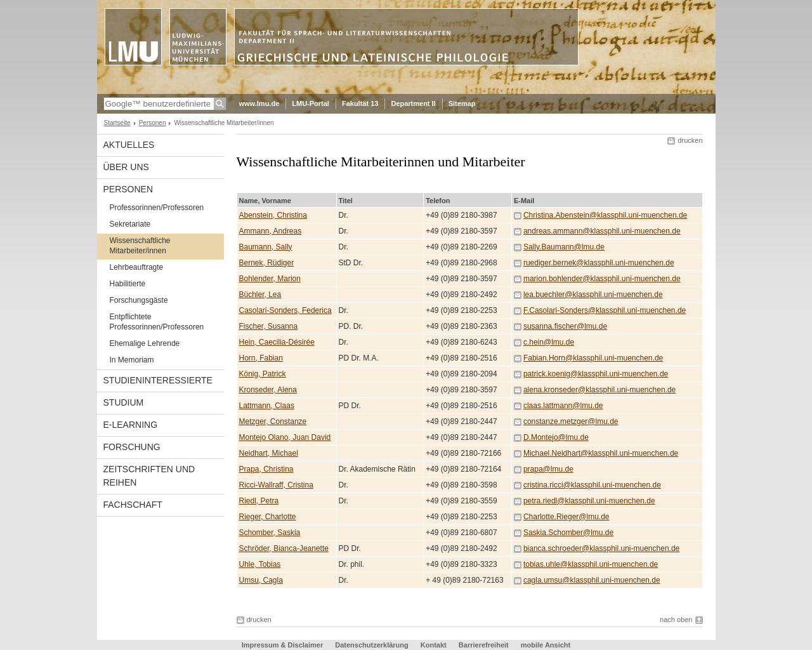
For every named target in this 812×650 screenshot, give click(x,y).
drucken (690, 140)
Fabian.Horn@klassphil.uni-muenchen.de (593, 358)
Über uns (126, 167)
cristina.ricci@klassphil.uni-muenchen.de (592, 485)
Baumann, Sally (266, 247)
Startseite (117, 123)
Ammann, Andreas (271, 231)
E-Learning (131, 425)
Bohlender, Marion (270, 279)
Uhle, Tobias (260, 564)
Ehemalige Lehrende (145, 343)
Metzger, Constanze (273, 421)
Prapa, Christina (266, 469)
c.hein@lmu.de (549, 342)
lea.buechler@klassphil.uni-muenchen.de (593, 295)
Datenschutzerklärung (372, 645)
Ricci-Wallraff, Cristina (276, 485)
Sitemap (462, 103)
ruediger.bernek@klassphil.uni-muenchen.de (599, 263)
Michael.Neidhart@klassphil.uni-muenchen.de (601, 453)
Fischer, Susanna (269, 326)
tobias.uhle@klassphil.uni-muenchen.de (591, 564)
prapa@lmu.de (548, 469)
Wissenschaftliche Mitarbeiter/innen (140, 246)
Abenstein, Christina (273, 215)
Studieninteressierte (158, 380)
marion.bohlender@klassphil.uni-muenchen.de (602, 279)
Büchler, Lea (260, 295)
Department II (413, 103)
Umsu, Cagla (261, 580)
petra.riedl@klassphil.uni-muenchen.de (589, 501)
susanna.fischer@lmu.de (565, 326)
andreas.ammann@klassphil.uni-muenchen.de (602, 231)
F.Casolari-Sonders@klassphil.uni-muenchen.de (605, 310)
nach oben (676, 620)
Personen (153, 123)
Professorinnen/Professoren (157, 208)
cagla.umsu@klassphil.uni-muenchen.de (592, 580)
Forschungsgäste (139, 300)
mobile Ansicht (546, 645)
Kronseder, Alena (268, 390)
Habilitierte (128, 284)
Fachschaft (133, 505)
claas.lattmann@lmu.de (563, 406)
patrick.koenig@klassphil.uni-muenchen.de (596, 374)
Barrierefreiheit (485, 645)
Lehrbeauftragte (137, 267)
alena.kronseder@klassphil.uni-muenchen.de (599, 390)
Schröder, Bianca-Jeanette (284, 548)
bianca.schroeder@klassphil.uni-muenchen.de (601, 548)
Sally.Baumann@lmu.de (564, 247)
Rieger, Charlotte (268, 517)
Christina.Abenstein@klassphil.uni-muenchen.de (605, 215)
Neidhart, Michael (269, 453)
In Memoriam (132, 360)
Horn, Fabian (261, 358)
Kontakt (434, 645)
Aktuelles (129, 145)
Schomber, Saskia (270, 533)
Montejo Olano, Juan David (285, 437)
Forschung (132, 447)
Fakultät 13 (360, 103)
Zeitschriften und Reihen (149, 476)
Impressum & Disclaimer (282, 645)
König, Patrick (263, 374)
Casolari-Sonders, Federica (285, 310)
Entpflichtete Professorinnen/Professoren (157, 322)
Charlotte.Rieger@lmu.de (566, 517)
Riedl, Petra (259, 501)
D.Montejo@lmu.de (556, 437)
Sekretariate (130, 224)
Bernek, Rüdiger (267, 263)
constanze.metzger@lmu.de (571, 421)
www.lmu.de (259, 103)
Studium (124, 402)
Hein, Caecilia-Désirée (277, 342)
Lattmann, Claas (267, 406)
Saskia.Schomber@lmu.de (568, 533)
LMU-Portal (311, 103)
